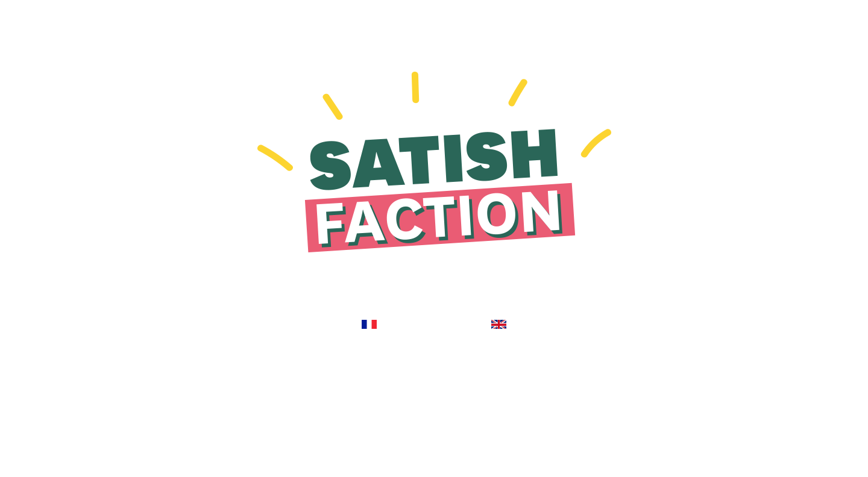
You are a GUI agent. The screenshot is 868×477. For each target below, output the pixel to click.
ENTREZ (370, 310)
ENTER (498, 310)
